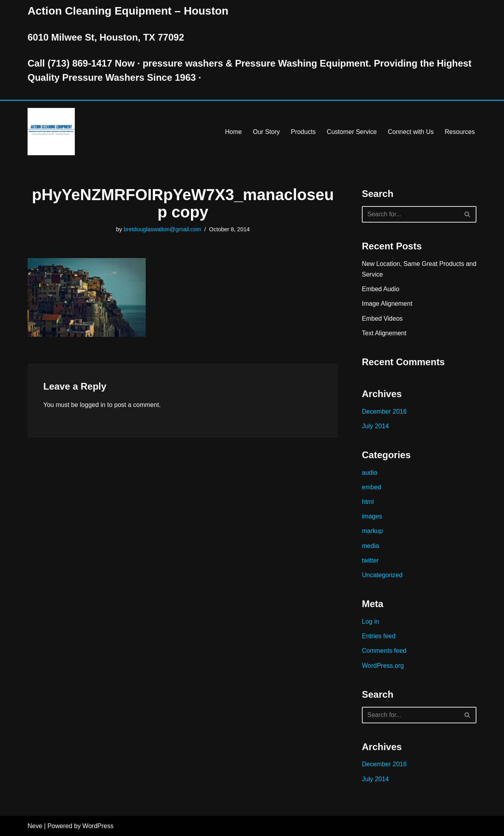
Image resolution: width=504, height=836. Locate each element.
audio (370, 473)
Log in (371, 621)
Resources (460, 132)
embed (372, 487)
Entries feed (379, 636)
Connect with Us (411, 132)
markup (372, 531)
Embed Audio (381, 289)
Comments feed (384, 651)
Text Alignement (384, 333)
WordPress (98, 826)
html (368, 502)
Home (234, 132)
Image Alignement (387, 304)
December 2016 (384, 411)
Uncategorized (382, 575)
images (372, 516)
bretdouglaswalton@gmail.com (162, 229)
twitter (370, 560)
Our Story (266, 132)
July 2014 (375, 426)
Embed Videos (382, 319)
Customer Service (352, 132)
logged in (93, 405)
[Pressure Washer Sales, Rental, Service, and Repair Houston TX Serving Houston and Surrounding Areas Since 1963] (51, 132)
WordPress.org (383, 666)
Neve (35, 826)
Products (303, 132)
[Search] (410, 214)
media (371, 546)
